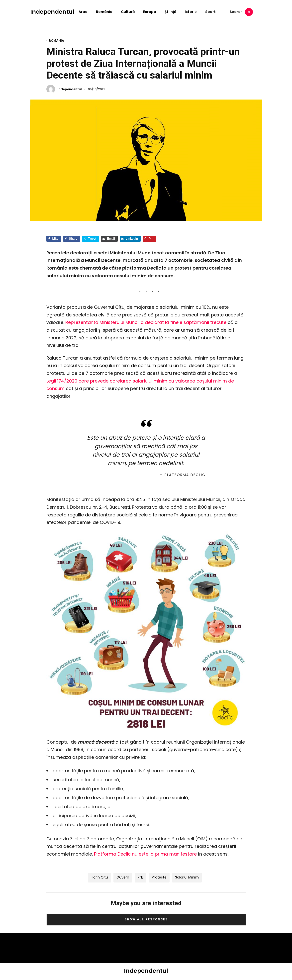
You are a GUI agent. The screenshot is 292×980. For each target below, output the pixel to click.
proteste (159, 877)
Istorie (191, 12)
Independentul (52, 12)
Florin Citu (99, 877)
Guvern (123, 877)
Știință (170, 12)
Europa (150, 12)
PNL (141, 877)
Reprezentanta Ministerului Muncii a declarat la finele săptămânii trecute (146, 322)
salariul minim (187, 877)
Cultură (128, 12)
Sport (210, 12)
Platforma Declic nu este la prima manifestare (145, 854)
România (104, 12)
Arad (83, 12)
